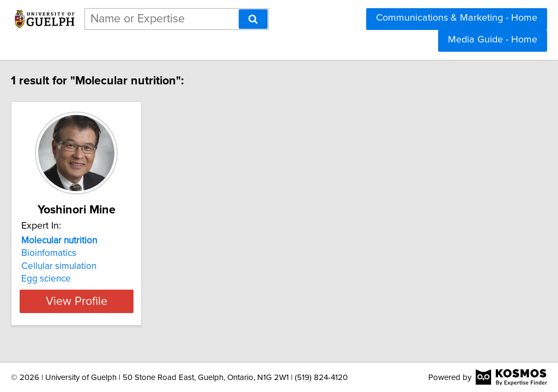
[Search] (253, 19)
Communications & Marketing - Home (457, 18)
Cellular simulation (82, 266)
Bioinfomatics (72, 253)
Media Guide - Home (493, 40)
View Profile (113, 301)
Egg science (69, 279)
